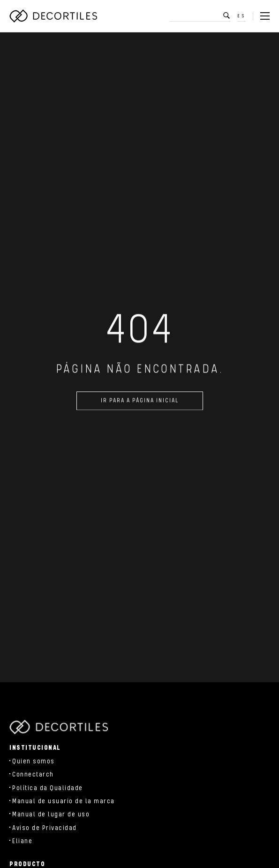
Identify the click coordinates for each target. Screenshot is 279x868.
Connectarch (33, 775)
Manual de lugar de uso (51, 815)
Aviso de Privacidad (45, 828)
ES (241, 16)
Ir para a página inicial (140, 403)
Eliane (22, 841)
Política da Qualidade (48, 788)
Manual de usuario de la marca (64, 801)
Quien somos (34, 761)
